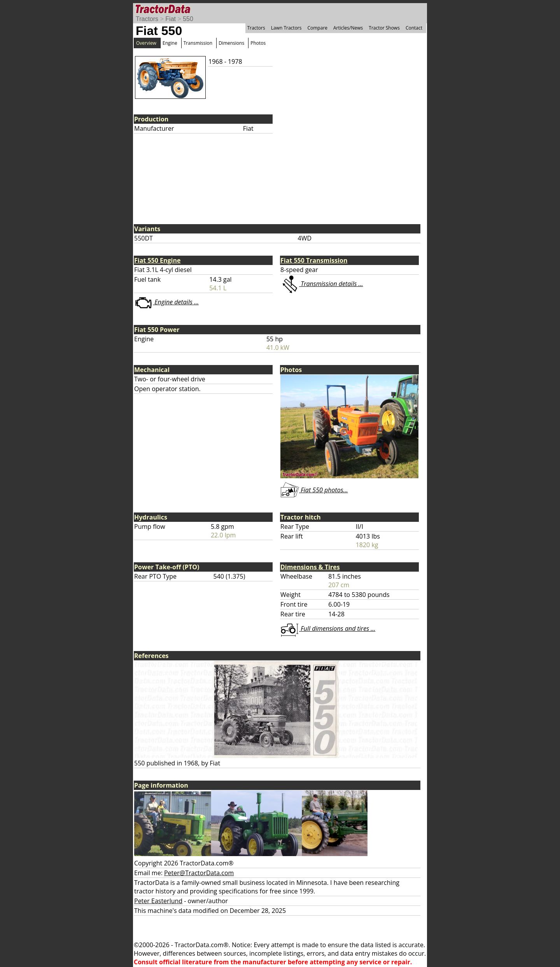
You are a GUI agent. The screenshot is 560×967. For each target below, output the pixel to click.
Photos (258, 43)
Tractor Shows (384, 28)
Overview (146, 43)
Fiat (171, 19)
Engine (170, 43)
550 (188, 19)
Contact (414, 28)
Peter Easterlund (158, 901)
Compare (317, 28)
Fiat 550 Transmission (314, 260)
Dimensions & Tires (310, 567)
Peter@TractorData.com (199, 873)
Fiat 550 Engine (157, 260)
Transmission (198, 43)
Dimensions (231, 43)
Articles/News (348, 28)
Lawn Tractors (286, 28)
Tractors (147, 19)
